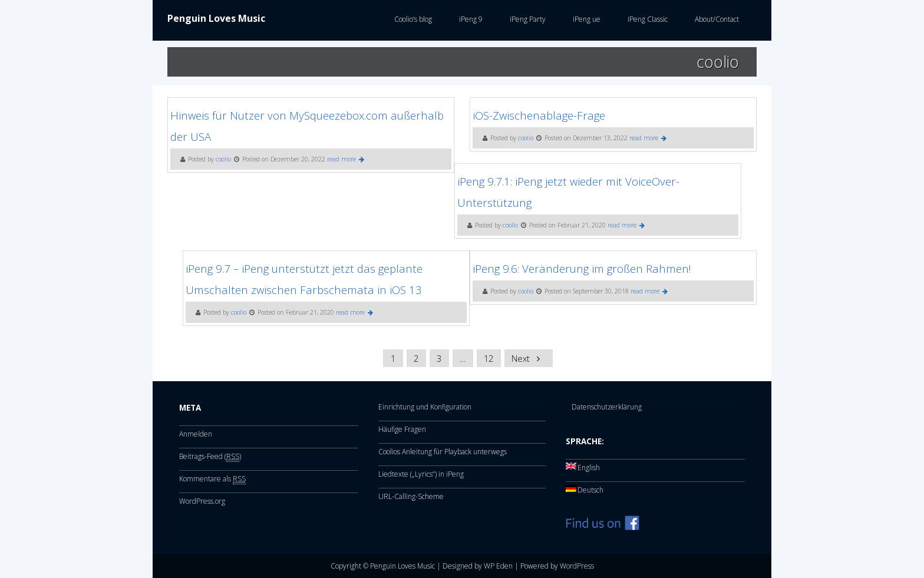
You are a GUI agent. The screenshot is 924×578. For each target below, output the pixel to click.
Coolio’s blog (411, 19)
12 (489, 358)
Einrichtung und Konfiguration (425, 407)
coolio (223, 159)
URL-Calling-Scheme (411, 496)
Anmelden (196, 434)
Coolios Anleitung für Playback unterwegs (443, 452)
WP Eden (498, 566)
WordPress (577, 566)
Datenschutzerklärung (607, 407)
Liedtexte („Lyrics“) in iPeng (421, 474)
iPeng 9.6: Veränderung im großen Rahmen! (582, 268)
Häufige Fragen (402, 429)
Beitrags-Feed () (210, 457)
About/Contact (715, 19)
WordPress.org (202, 501)
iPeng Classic (646, 19)
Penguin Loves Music (216, 18)
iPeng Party (526, 19)
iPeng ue (585, 19)
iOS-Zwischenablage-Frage (539, 115)
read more (346, 159)
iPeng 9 (469, 19)
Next (528, 358)
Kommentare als (212, 479)
